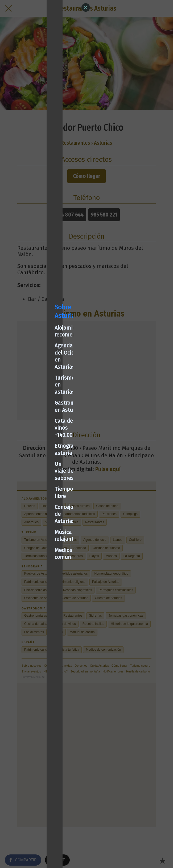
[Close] (86, 7)
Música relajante (28, 482)
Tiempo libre (23, 460)
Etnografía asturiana (33, 438)
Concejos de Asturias (33, 471)
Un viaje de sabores (32, 449)
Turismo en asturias (32, 405)
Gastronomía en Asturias (38, 416)
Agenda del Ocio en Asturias (42, 394)
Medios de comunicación (38, 493)
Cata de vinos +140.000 (35, 427)
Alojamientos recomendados (43, 383)
